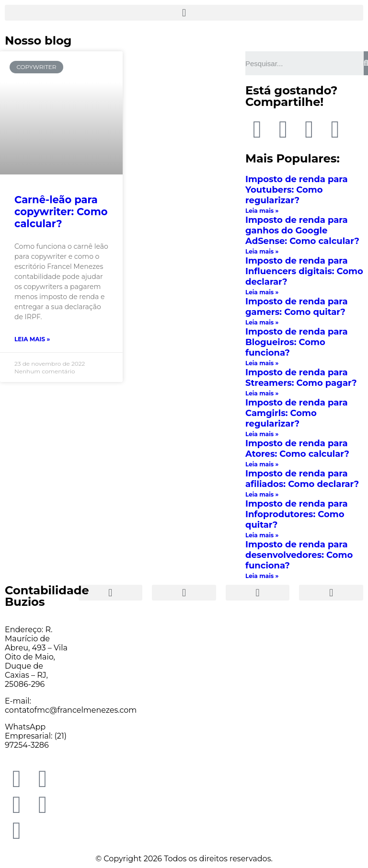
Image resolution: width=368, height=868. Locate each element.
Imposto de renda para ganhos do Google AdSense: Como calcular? (302, 231)
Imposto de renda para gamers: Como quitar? (297, 307)
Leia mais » (32, 339)
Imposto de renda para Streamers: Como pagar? (301, 378)
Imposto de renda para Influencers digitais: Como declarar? (304, 271)
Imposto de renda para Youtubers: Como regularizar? (297, 190)
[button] (184, 13)
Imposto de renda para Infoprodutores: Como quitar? (297, 514)
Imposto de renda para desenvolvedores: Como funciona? (299, 555)
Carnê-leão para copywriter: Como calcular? (61, 212)
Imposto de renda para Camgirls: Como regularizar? (297, 413)
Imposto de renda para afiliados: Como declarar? (302, 479)
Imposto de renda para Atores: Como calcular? (297, 449)
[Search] (366, 63)
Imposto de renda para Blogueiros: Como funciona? (297, 342)
